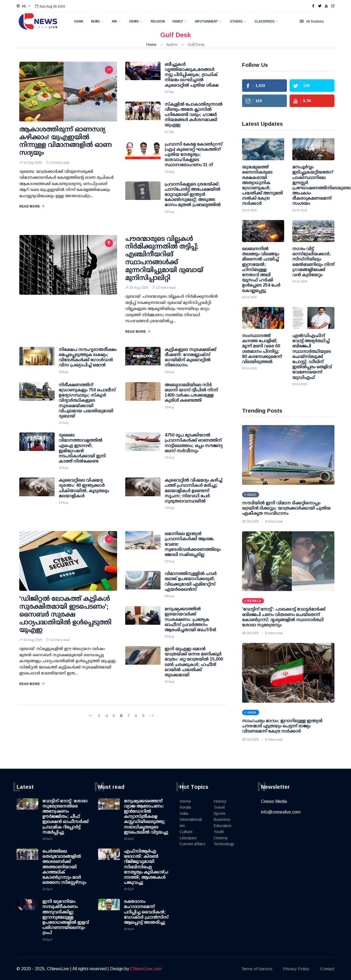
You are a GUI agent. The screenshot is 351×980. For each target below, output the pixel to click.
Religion (158, 21)
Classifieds (265, 21)
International (191, 819)
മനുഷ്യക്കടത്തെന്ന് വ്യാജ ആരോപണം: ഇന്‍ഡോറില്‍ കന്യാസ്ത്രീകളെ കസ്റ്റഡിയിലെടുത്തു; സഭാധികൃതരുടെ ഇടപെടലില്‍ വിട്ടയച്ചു (146, 816)
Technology (224, 844)
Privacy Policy (296, 969)
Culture (186, 832)
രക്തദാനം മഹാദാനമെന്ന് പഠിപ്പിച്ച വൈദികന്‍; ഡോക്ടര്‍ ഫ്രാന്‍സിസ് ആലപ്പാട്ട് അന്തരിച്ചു (146, 912)
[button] (23, 6)
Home (79, 21)
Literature (188, 838)
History (220, 801)
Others (236, 21)
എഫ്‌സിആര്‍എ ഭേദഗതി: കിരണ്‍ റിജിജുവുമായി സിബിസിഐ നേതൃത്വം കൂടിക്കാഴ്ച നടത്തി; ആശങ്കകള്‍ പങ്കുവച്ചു (146, 867)
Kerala (185, 807)
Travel (219, 807)
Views (134, 21)
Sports (220, 813)
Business (222, 819)
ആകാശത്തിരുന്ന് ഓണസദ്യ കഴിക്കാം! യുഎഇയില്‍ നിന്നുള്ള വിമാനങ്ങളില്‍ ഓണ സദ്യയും (65, 141)
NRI (115, 21)
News (95, 21)
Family (178, 21)
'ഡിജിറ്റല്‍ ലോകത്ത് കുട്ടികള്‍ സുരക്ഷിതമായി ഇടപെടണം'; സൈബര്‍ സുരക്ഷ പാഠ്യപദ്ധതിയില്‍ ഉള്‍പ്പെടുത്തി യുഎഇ (65, 614)
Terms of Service (257, 969)
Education (222, 826)
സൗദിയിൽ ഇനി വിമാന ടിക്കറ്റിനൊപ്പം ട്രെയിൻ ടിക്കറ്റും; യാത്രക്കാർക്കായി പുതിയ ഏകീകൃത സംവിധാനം (286, 508)
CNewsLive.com (146, 969)
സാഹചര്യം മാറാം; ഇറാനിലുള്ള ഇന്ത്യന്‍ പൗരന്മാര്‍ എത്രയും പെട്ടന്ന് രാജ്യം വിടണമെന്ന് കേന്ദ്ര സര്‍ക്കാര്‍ (282, 726)
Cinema (220, 838)
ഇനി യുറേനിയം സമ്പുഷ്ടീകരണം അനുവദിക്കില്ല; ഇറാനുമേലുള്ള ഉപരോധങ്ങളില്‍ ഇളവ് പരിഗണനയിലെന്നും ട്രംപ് (66, 917)
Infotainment (206, 21)
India (184, 813)
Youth (219, 832)
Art (182, 826)
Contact (327, 969)
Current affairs (192, 844)
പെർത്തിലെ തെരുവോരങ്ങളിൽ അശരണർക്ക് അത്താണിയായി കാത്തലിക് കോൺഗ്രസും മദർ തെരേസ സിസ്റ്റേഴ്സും (64, 867)
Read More (32, 206)
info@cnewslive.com (281, 812)
